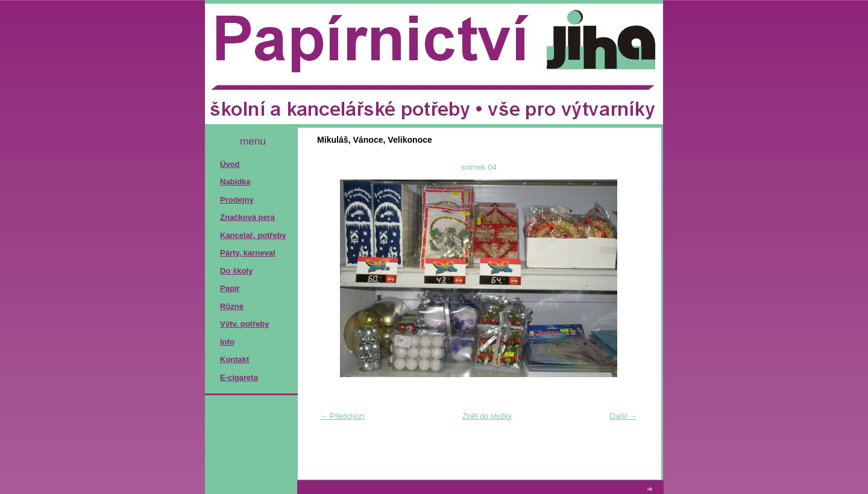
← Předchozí (342, 416)
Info (227, 342)
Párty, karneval (248, 253)
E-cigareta (239, 377)
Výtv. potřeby (244, 324)
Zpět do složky (487, 416)
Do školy (236, 271)
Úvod (230, 164)
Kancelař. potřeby (253, 235)
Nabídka (235, 182)
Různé (232, 306)
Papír (230, 288)
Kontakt (234, 359)
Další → (623, 416)
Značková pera (247, 217)
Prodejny (237, 200)
